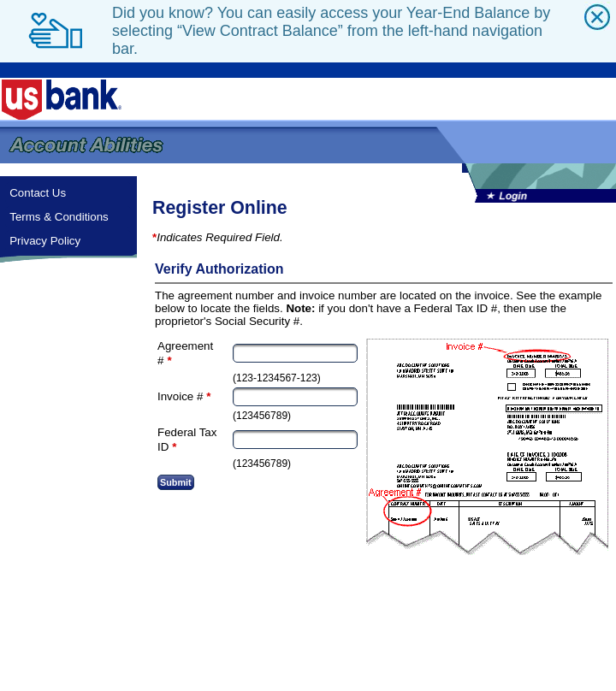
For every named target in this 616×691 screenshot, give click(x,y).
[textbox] (295, 353)
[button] (176, 482)
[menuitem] (68, 193)
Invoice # (180, 396)
